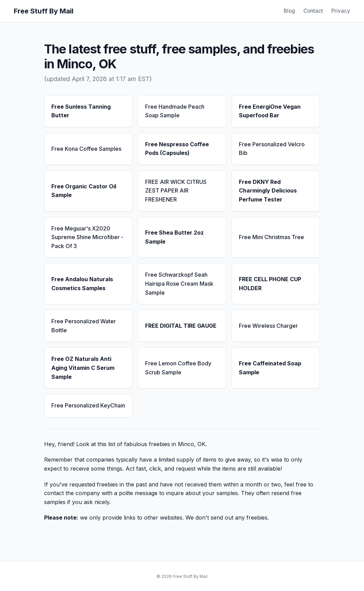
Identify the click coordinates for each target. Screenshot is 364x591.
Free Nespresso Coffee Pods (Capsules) (177, 149)
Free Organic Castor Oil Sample (84, 191)
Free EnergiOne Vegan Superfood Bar (270, 111)
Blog (289, 11)
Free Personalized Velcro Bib (272, 149)
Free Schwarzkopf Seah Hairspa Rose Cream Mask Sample (179, 283)
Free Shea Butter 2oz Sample (174, 237)
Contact (313, 11)
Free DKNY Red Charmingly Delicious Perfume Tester (268, 191)
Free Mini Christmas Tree (271, 237)
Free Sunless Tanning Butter (81, 111)
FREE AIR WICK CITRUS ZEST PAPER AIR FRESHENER (176, 191)
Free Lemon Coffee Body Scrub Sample (178, 368)
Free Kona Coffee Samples (86, 149)
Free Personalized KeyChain (88, 405)
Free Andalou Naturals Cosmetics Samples (82, 284)
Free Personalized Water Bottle (84, 326)
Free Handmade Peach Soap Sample (175, 111)
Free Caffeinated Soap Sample (270, 368)
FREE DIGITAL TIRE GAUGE (181, 326)
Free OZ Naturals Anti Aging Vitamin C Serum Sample (83, 368)
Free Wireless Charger (268, 326)
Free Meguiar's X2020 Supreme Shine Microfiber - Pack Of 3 (87, 237)
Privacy (341, 11)
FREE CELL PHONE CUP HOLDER (270, 284)
